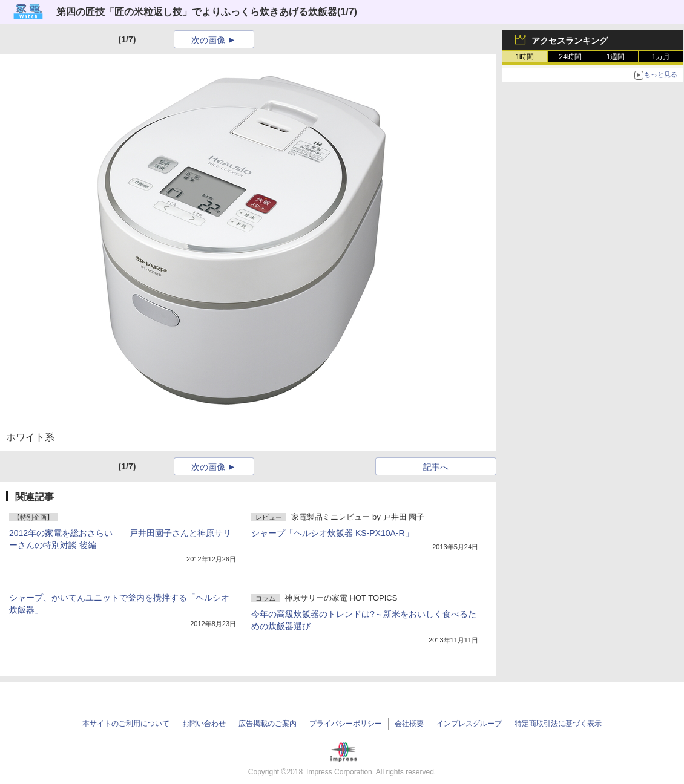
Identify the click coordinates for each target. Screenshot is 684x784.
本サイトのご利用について (126, 724)
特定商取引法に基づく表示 (558, 724)
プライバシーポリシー (346, 724)
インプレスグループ (469, 724)
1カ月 (661, 57)
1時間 (525, 57)
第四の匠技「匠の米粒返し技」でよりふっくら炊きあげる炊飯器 (197, 12)
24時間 (570, 57)
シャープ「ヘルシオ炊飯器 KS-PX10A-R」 (332, 533)
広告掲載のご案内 (268, 724)
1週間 (616, 57)
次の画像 (208, 40)
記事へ (436, 467)
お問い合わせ (204, 724)
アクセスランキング (570, 41)
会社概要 (409, 724)
